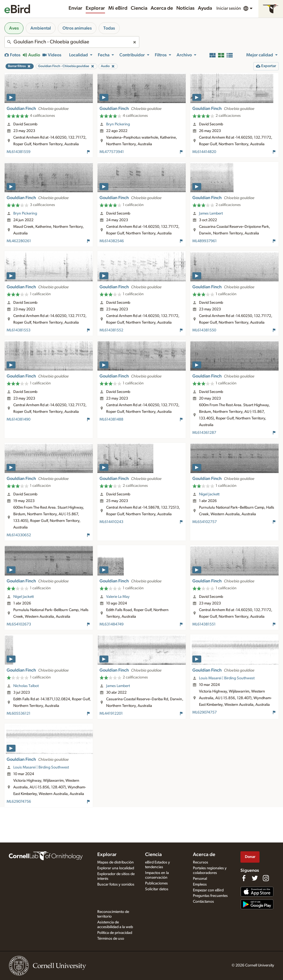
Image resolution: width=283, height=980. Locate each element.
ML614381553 (19, 330)
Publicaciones (156, 883)
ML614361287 (204, 433)
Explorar (95, 8)
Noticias (185, 8)
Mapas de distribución (116, 862)
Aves (14, 28)
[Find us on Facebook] (244, 878)
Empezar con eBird (208, 890)
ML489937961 (205, 241)
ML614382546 (112, 241)
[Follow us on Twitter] (255, 878)
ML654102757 (205, 522)
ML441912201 (111, 714)
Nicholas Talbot (26, 686)
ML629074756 (19, 802)
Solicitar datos (157, 889)
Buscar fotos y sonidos (116, 884)
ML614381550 (204, 330)
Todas (109, 28)
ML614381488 (111, 419)
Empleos (200, 884)
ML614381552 (111, 330)
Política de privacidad (115, 933)
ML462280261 (19, 241)
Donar (250, 857)
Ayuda (205, 8)
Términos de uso (111, 939)
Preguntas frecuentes (210, 896)
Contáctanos (203, 902)
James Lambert (211, 213)
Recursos (201, 862)
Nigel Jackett (209, 494)
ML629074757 (205, 712)
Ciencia (139, 8)
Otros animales (77, 28)
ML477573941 (112, 152)
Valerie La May (118, 597)
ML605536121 (19, 714)
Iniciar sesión (229, 8)
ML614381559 (19, 152)
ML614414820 (204, 152)
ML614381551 (204, 624)
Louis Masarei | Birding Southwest (227, 678)
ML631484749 (112, 624)
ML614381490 (19, 419)
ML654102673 (19, 624)
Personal (200, 879)
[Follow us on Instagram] (266, 878)
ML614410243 (111, 522)
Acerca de (162, 8)
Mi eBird (118, 8)
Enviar (75, 8)
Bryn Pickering (118, 124)
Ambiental (41, 28)
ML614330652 (19, 535)
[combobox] (72, 42)
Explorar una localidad (116, 868)
